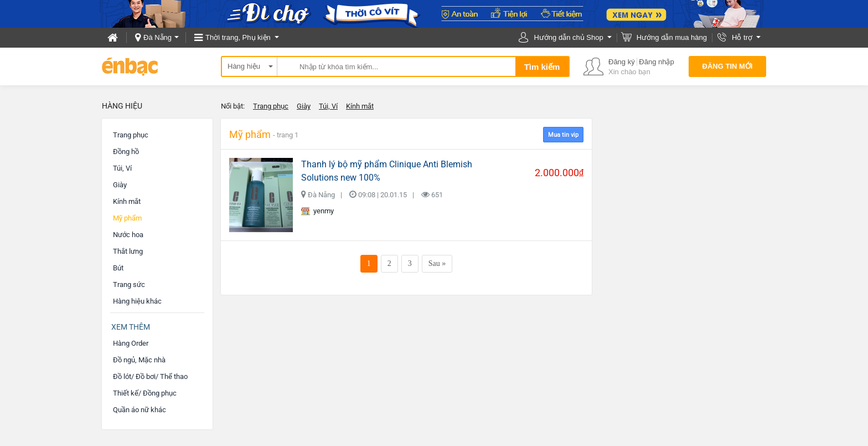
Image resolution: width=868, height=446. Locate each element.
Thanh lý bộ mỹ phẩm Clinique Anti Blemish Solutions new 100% (387, 171)
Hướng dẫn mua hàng (672, 37)
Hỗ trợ (742, 37)
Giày (304, 106)
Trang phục (271, 106)
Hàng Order (131, 343)
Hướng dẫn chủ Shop (568, 37)
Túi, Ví (328, 106)
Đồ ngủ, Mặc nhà (139, 360)
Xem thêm (131, 327)
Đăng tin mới (728, 66)
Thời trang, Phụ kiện (238, 37)
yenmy (317, 211)
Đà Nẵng (157, 37)
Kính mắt (360, 106)
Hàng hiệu (244, 66)
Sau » (437, 263)
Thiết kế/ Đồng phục (145, 393)
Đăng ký (622, 62)
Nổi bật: (233, 106)
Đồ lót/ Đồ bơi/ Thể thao (150, 376)
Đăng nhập (656, 62)
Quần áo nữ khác (139, 410)
